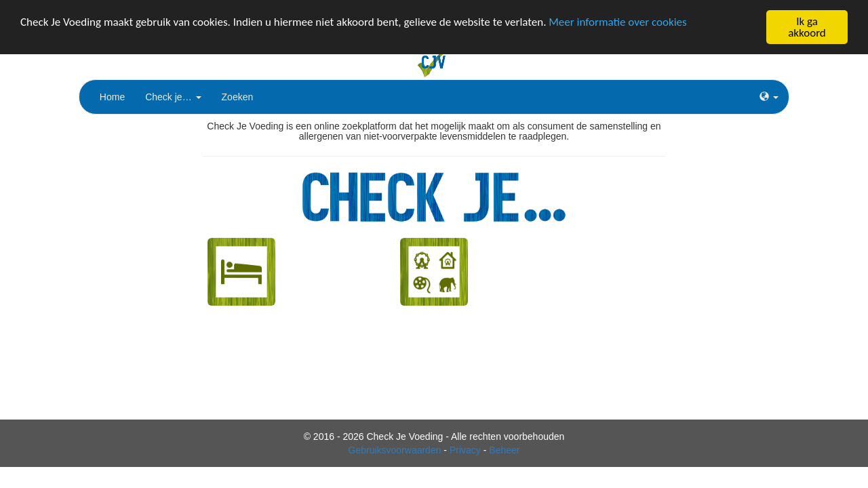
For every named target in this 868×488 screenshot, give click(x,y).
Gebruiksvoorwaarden (395, 450)
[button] (769, 97)
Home (112, 97)
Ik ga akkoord (807, 27)
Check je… (173, 97)
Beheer (504, 450)
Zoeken (238, 97)
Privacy (465, 450)
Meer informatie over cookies (617, 21)
